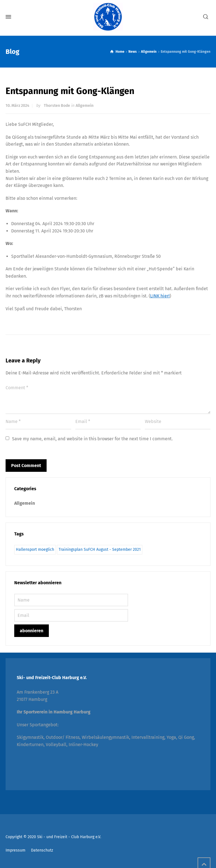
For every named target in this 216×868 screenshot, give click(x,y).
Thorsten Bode (57, 106)
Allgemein (85, 106)
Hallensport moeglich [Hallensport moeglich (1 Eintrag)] (35, 550)
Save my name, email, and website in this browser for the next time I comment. (92, 439)
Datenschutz (42, 850)
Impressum (15, 850)
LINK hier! (160, 296)
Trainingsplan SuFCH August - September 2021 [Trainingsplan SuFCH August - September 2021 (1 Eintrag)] (100, 550)
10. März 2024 (17, 106)
